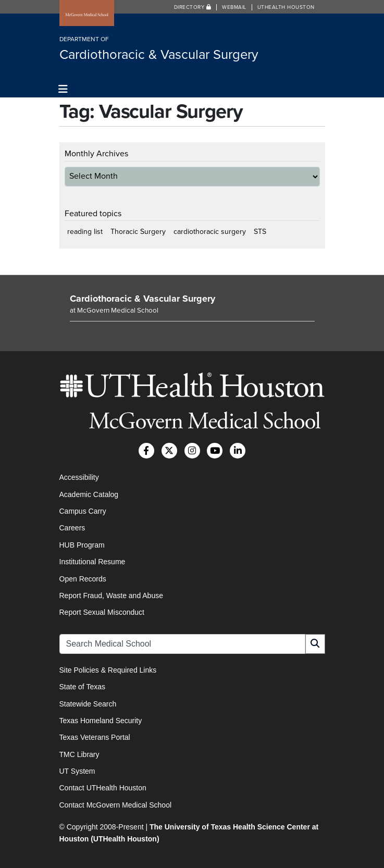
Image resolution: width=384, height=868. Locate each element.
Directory (193, 7)
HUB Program (82, 545)
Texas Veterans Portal (95, 737)
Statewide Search (88, 704)
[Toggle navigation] (63, 89)
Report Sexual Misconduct (102, 612)
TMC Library (79, 754)
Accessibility (79, 477)
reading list (85, 232)
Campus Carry (83, 511)
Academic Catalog (89, 494)
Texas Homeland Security (101, 721)
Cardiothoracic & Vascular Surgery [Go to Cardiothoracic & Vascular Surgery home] (143, 299)
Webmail (234, 7)
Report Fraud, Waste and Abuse (111, 596)
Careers (72, 528)
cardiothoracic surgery (210, 232)
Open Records (83, 579)
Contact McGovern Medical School (116, 805)
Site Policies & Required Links (108, 670)
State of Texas (82, 687)
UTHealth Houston (286, 7)
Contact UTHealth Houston (103, 788)
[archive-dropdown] (192, 177)
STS (260, 232)
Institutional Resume (92, 562)
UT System (77, 771)
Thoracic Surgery (138, 232)
